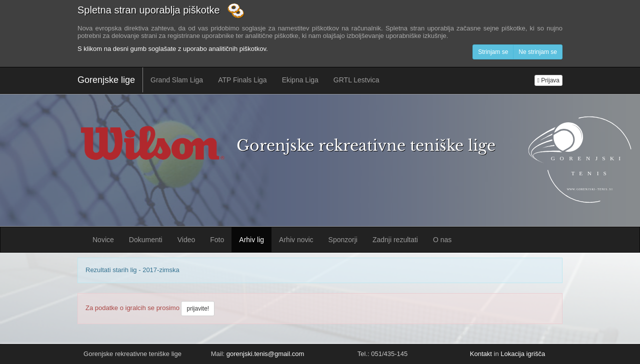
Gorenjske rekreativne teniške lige (366, 146)
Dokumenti (146, 240)
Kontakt (481, 354)
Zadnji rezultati (395, 240)
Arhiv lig (251, 240)
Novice (103, 240)
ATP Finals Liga (242, 80)
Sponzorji (343, 240)
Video (186, 240)
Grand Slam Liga (177, 80)
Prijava (548, 80)
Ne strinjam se (538, 52)
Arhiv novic (296, 240)
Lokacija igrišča (523, 354)
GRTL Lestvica (356, 80)
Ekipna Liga (300, 80)
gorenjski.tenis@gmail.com (265, 354)
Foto (217, 240)
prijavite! (198, 309)
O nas (442, 240)
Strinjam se (493, 52)
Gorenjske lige (106, 80)
